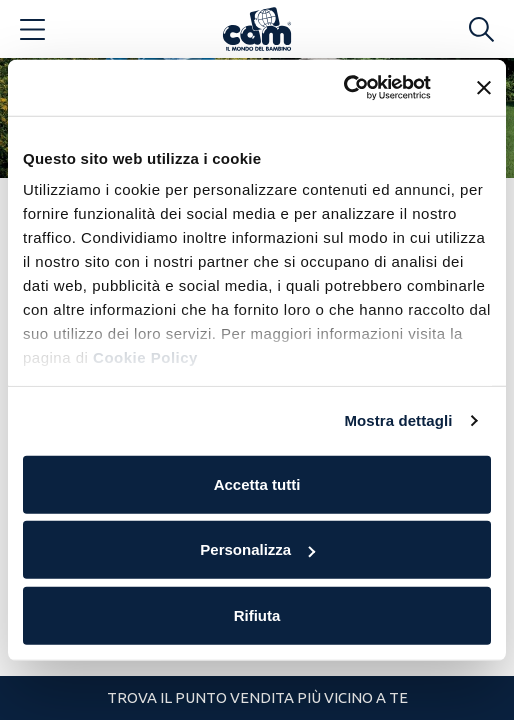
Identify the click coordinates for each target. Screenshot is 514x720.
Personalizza (257, 549)
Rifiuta (257, 614)
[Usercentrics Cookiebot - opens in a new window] (343, 88)
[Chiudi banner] (484, 88)
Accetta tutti (257, 483)
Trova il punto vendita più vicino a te (257, 697)
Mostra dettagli (398, 420)
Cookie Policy (145, 357)
